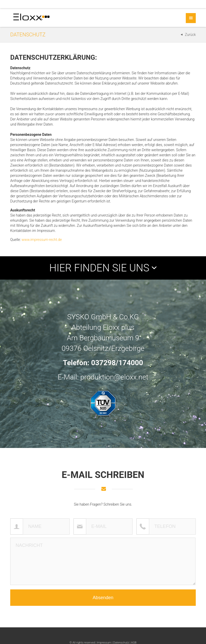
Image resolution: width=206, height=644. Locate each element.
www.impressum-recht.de (42, 240)
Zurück (190, 35)
